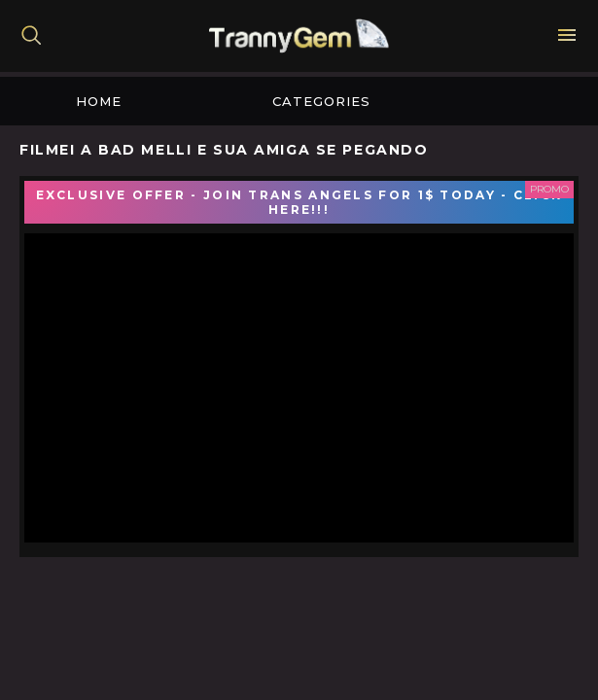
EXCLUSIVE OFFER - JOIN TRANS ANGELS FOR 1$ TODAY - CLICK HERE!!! (299, 202)
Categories (321, 101)
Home (99, 101)
